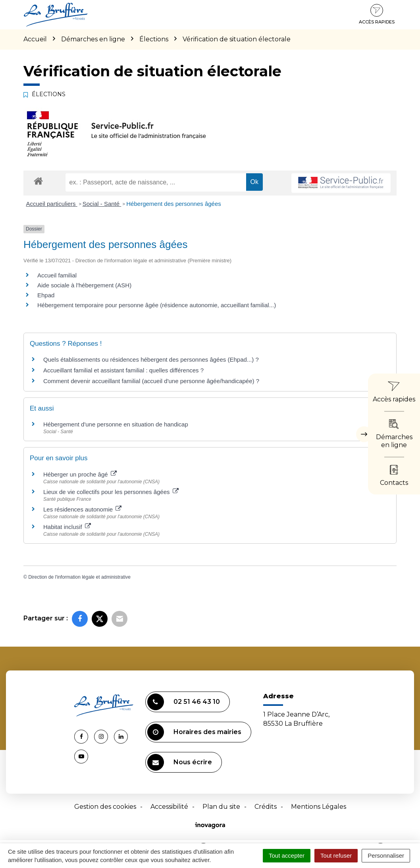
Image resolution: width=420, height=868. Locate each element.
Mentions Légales (319, 807)
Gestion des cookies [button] (105, 807)
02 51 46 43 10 (184, 702)
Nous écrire (180, 762)
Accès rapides (377, 14)
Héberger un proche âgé (80, 474)
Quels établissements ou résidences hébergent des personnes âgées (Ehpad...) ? (151, 359)
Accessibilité (169, 807)
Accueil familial (57, 275)
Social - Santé (102, 204)
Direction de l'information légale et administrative (79, 577)
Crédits (266, 807)
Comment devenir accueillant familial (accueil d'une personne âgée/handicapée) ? (151, 381)
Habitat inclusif (67, 527)
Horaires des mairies (194, 732)
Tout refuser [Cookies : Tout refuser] (336, 855)
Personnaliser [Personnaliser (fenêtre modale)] (386, 855)
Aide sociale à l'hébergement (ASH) (84, 285)
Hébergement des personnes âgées (174, 204)
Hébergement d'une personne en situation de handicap (116, 424)
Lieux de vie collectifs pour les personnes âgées (111, 492)
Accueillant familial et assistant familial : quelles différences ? (123, 370)
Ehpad (46, 295)
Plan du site (221, 807)
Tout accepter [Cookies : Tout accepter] (287, 855)
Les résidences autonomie (82, 509)
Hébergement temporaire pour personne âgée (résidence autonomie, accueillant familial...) (157, 305)
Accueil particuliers (52, 204)
